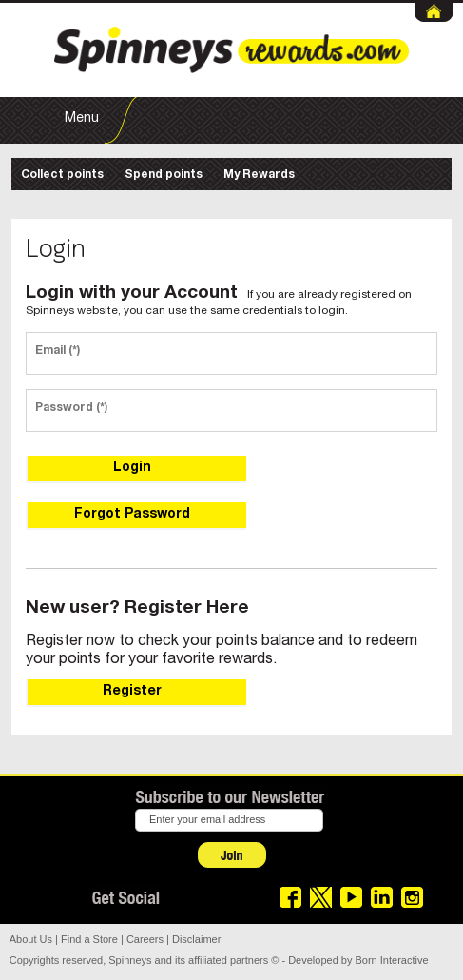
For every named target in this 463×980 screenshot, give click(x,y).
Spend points (164, 175)
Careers (145, 939)
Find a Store (89, 939)
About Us (31, 939)
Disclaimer (196, 939)
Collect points (62, 175)
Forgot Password (132, 515)
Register (132, 692)
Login (132, 468)
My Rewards (259, 175)
